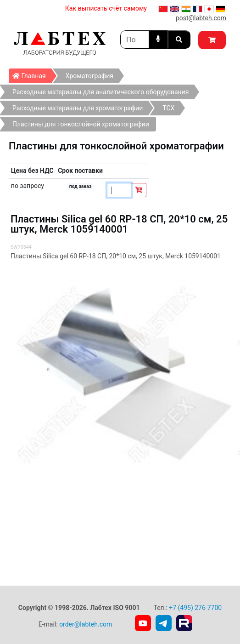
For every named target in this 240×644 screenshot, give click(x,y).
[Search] (135, 40)
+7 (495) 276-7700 (195, 608)
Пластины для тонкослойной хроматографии (81, 124)
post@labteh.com (201, 18)
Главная (32, 74)
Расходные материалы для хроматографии (78, 108)
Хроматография (89, 76)
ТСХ (168, 108)
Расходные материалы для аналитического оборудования (100, 92)
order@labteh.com (86, 624)
